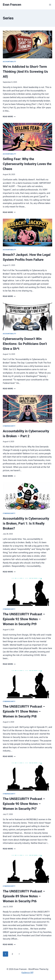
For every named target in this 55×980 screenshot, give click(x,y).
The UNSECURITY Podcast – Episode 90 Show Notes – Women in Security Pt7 (24, 804)
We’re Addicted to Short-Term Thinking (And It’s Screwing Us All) (25, 72)
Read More (9, 117)
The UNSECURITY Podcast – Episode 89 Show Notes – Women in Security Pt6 (24, 896)
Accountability (9, 62)
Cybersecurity (9, 426)
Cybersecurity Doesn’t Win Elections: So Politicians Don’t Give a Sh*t (25, 344)
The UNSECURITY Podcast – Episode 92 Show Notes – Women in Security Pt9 (24, 619)
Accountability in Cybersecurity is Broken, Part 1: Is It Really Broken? (26, 523)
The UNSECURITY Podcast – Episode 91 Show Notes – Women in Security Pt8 (24, 711)
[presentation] (27, 44)
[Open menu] (50, 5)
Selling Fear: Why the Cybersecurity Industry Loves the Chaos (27, 164)
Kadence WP (27, 973)
